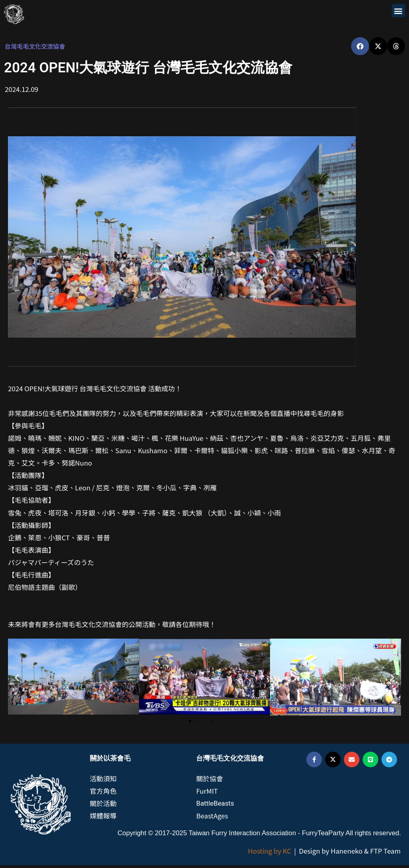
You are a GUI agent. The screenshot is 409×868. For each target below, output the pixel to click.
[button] (398, 11)
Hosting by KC (270, 854)
